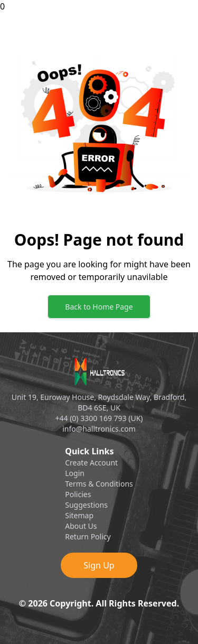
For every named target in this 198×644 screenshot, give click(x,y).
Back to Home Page (99, 307)
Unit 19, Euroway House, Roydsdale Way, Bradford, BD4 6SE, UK (99, 402)
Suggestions (86, 505)
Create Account (91, 463)
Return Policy (88, 536)
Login (75, 473)
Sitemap (79, 515)
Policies (78, 494)
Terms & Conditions (99, 484)
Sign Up (99, 565)
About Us (81, 526)
